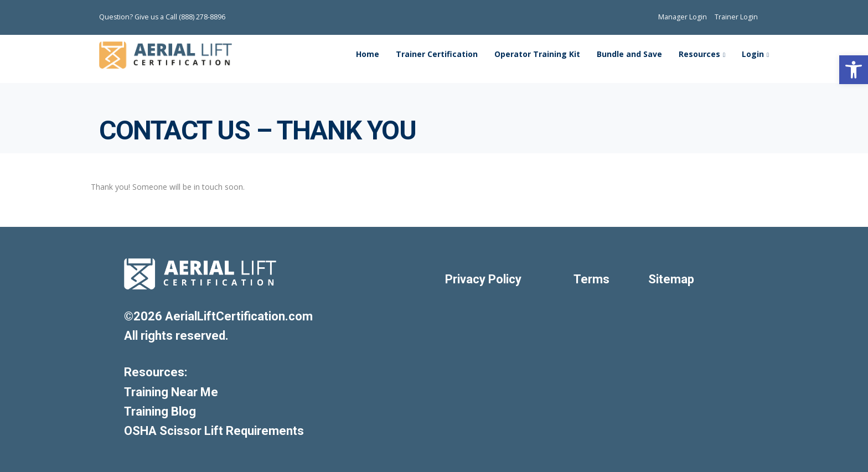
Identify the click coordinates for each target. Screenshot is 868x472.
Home (368, 54)
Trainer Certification (437, 54)
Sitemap (671, 279)
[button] (854, 70)
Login (753, 54)
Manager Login (683, 17)
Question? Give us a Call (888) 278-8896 (162, 17)
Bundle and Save (629, 54)
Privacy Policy (483, 279)
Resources (699, 54)
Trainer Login (736, 17)
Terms (591, 279)
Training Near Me (171, 392)
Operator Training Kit (537, 54)
